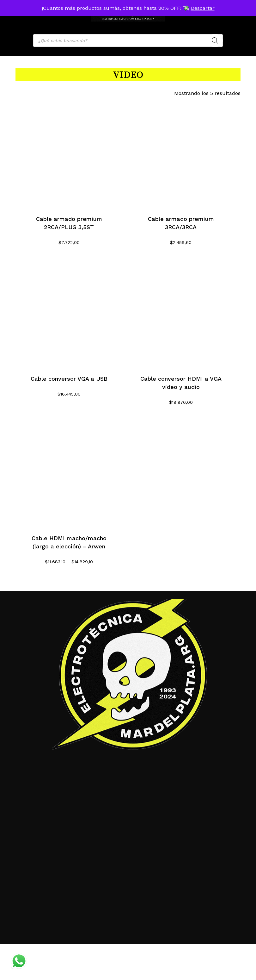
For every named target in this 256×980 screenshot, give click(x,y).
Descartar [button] (203, 8)
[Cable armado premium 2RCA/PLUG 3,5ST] (69, 153)
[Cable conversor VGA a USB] (69, 313)
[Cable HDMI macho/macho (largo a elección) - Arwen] (69, 473)
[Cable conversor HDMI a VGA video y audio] (181, 313)
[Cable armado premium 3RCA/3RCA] (181, 153)
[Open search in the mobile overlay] (128, 41)
